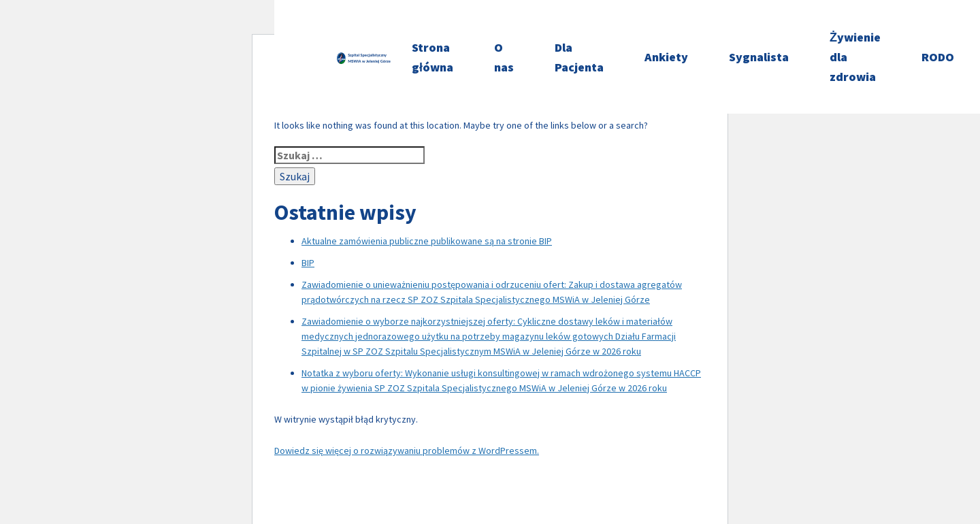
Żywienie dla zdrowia (855, 57)
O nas (504, 57)
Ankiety (666, 57)
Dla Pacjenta (579, 57)
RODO (938, 57)
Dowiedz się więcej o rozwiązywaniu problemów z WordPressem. (407, 451)
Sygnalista (759, 57)
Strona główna (432, 57)
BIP (308, 263)
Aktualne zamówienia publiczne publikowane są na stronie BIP (427, 241)
